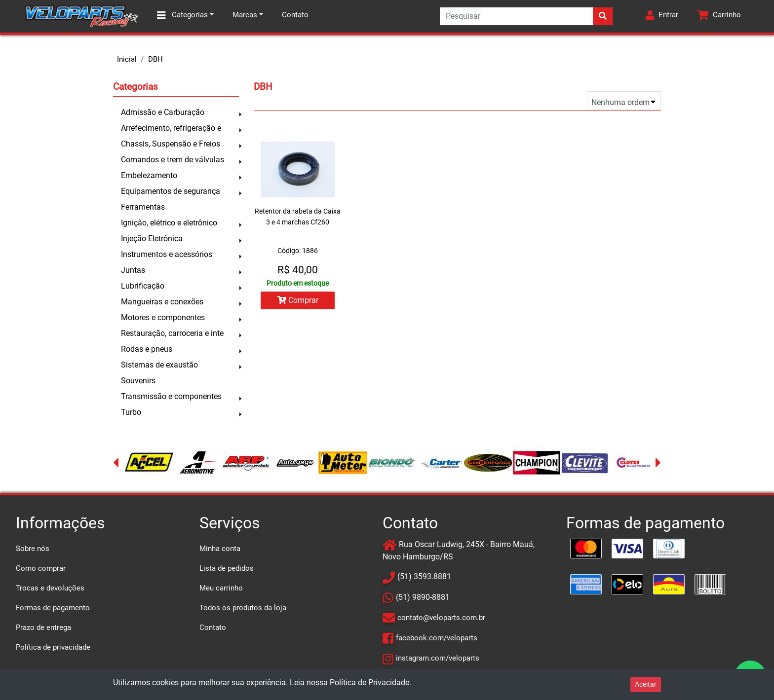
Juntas (133, 270)
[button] (662, 16)
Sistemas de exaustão (159, 365)
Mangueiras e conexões (162, 302)
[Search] (526, 16)
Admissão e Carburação (163, 112)
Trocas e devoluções (50, 588)
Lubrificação (143, 286)
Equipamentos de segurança (171, 191)
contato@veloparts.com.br (441, 618)
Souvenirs (138, 381)
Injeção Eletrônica (152, 239)
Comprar (298, 300)
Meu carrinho (221, 588)
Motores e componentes (163, 317)
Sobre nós (33, 549)
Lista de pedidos (227, 568)
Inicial (127, 59)
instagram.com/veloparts (438, 658)
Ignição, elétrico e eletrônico (169, 223)
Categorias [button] (182, 15)
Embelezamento (149, 175)
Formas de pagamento (53, 608)
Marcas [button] (245, 15)
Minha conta (220, 549)
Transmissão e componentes (171, 396)
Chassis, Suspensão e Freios (171, 144)
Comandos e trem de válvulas (173, 160)
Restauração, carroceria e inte (172, 333)
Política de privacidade (53, 647)
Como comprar (41, 568)
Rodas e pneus (147, 349)
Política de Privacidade (369, 682)
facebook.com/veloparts (437, 638)
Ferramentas (143, 207)
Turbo (131, 412)
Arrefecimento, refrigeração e (171, 128)
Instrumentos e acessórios (167, 254)
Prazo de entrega (43, 627)
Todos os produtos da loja (243, 608)
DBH (155, 59)
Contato (295, 15)
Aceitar (646, 684)
